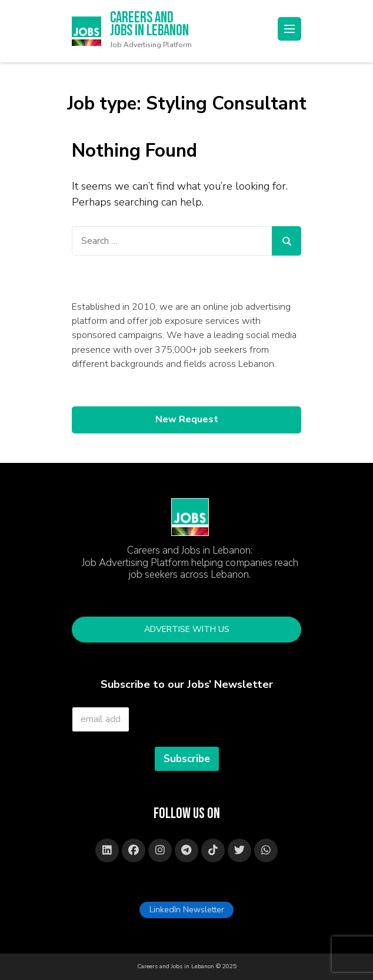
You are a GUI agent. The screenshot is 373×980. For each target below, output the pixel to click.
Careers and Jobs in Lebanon (149, 25)
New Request (187, 419)
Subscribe (187, 759)
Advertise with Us (187, 629)
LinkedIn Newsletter (187, 909)
